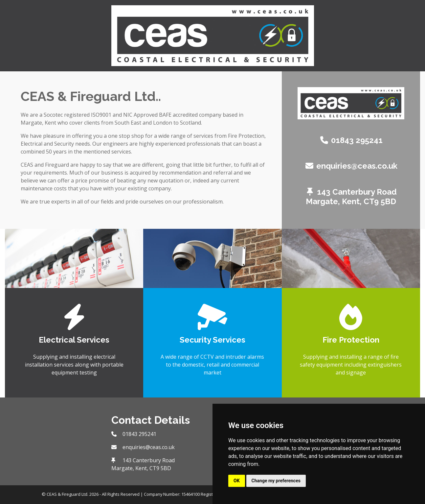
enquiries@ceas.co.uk (357, 166)
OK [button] (237, 481)
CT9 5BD (380, 201)
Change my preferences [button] (276, 481)
